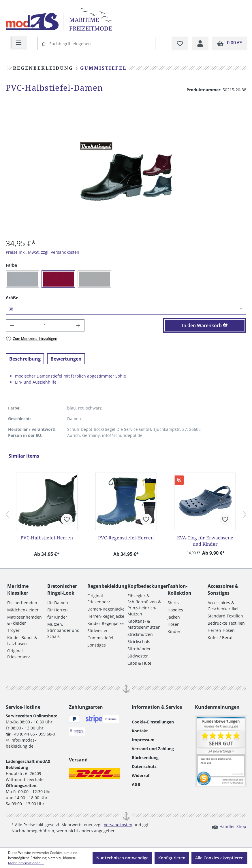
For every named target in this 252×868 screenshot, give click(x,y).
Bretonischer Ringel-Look (62, 590)
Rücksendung (145, 758)
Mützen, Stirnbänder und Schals (63, 630)
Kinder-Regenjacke (106, 623)
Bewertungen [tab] (66, 359)
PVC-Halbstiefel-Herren (47, 538)
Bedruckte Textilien (226, 623)
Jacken (174, 617)
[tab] (25, 359)
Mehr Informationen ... (26, 863)
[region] (126, 171)
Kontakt (140, 731)
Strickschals (139, 641)
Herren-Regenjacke (106, 616)
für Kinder (57, 617)
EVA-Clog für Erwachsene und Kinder (205, 541)
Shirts (173, 603)
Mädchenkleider (23, 610)
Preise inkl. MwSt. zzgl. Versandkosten (43, 252)
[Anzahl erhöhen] (78, 325)
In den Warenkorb (205, 325)
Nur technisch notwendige (122, 858)
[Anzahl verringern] (12, 325)
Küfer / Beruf (220, 637)
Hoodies (175, 610)
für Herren (58, 610)
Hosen (174, 624)
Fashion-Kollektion (179, 590)
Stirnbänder (139, 649)
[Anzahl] (45, 325)
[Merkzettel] (180, 44)
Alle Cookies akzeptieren (219, 858)
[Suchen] (44, 43)
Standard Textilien (225, 616)
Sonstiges (97, 645)
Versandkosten (118, 825)
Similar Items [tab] (24, 456)
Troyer (13, 630)
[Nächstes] (245, 515)
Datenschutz (144, 766)
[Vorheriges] (7, 515)
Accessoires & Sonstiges (223, 590)
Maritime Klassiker (18, 590)
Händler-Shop (229, 826)
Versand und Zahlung (153, 749)
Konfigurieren (172, 858)
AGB (136, 784)
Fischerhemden (22, 603)
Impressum (143, 740)
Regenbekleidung (107, 586)
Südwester (98, 631)
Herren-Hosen (221, 630)
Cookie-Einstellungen (153, 722)
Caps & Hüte (139, 663)
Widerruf (141, 775)
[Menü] (19, 43)
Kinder (174, 631)
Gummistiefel (100, 638)
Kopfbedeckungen (148, 586)
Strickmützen (140, 634)
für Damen (58, 603)
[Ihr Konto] (200, 44)
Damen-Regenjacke (106, 609)
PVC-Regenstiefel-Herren (126, 538)
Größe (12, 297)
